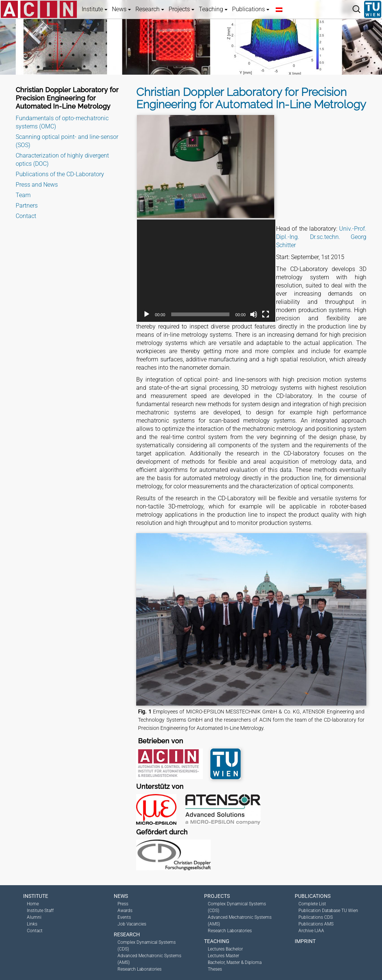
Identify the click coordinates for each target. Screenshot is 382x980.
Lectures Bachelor (225, 949)
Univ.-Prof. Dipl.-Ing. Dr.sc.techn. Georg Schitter (321, 237)
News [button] (121, 9)
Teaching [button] (213, 9)
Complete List (312, 904)
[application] (206, 271)
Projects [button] (181, 9)
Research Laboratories (140, 969)
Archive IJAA (311, 931)
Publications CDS (316, 917)
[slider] (200, 314)
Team (23, 195)
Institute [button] (95, 9)
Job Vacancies (132, 924)
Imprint (305, 941)
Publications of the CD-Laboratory (60, 174)
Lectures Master (223, 956)
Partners (27, 206)
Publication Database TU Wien (328, 911)
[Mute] (254, 314)
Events (124, 917)
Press (123, 904)
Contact (26, 216)
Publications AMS (316, 924)
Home (33, 904)
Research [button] (150, 9)
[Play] (147, 314)
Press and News (37, 185)
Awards (125, 911)
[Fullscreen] (266, 314)
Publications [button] (251, 9)
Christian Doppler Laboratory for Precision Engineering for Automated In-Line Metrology (67, 98)
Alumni (34, 917)
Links (32, 924)
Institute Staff (40, 911)
